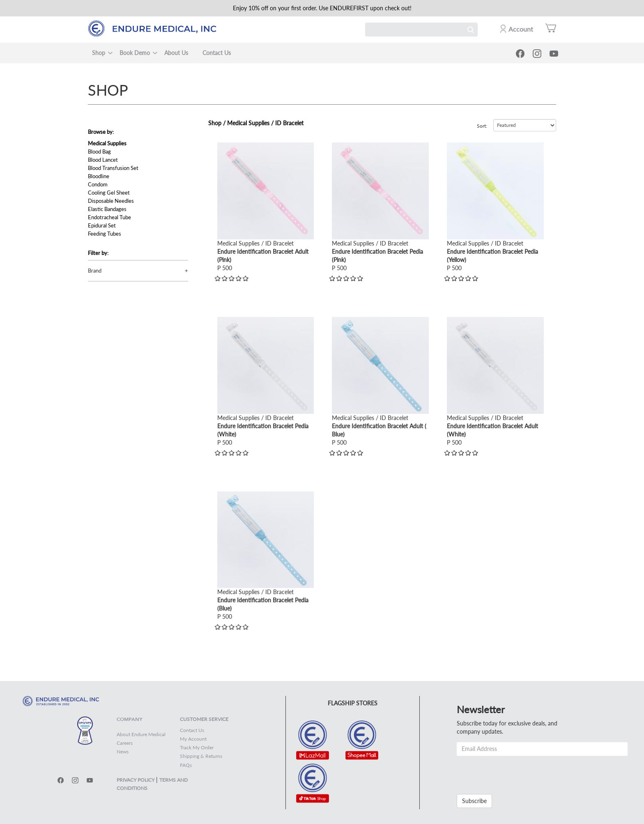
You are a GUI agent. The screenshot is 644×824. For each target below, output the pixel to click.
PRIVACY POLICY (136, 780)
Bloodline (99, 176)
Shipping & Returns (201, 756)
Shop (99, 53)
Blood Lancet (103, 160)
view (223, 146)
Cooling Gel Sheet (109, 193)
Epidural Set (102, 225)
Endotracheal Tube (109, 217)
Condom (98, 184)
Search (471, 30)
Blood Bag (99, 151)
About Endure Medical (141, 734)
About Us (176, 53)
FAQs (186, 765)
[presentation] (519, 772)
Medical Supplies (107, 143)
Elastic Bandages (107, 209)
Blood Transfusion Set (113, 168)
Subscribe (474, 801)
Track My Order (197, 747)
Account (521, 29)
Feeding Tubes (105, 234)
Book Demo (135, 53)
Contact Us (217, 53)
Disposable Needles (111, 201)
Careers (125, 743)
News (123, 752)
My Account (193, 739)
